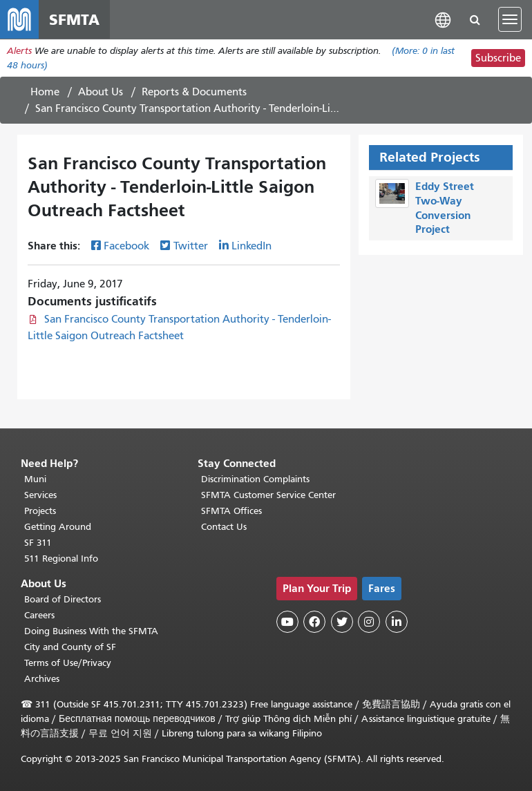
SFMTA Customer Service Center (268, 495)
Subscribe (498, 58)
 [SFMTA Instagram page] (369, 622)
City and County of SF (70, 647)
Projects (40, 511)
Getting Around (58, 527)
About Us (101, 92)
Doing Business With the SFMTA (91, 631)
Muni (35, 479)
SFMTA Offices (231, 511)
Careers (39, 615)
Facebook (126, 246)
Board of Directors (63, 599)
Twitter (191, 246)
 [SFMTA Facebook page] (314, 622)
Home (45, 92)
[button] (443, 19)
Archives (42, 679)
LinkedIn (251, 246)
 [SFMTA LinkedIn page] (397, 622)
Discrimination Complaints (255, 479)
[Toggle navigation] (510, 19)
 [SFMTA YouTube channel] (287, 622)
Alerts (19, 51)
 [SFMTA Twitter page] (342, 622)
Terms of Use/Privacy (68, 663)
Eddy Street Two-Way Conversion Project (445, 208)
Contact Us (224, 527)
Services (40, 495)
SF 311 (38, 543)
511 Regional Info (61, 559)
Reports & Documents (194, 92)
